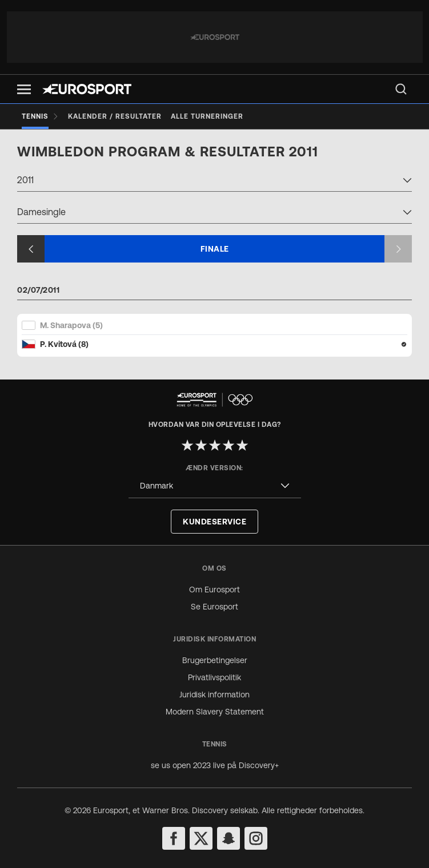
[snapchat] (228, 838)
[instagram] (256, 838)
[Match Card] (215, 335)
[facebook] (174, 838)
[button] (24, 89)
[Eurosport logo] (87, 89)
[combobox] (215, 181)
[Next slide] (398, 249)
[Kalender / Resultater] (115, 116)
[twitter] (201, 838)
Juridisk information (215, 695)
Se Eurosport (215, 607)
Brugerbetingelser (215, 660)
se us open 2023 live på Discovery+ (215, 765)
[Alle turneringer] (207, 116)
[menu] (401, 89)
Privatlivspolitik (215, 677)
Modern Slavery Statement (215, 712)
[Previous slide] (31, 249)
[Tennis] (40, 116)
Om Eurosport (215, 590)
